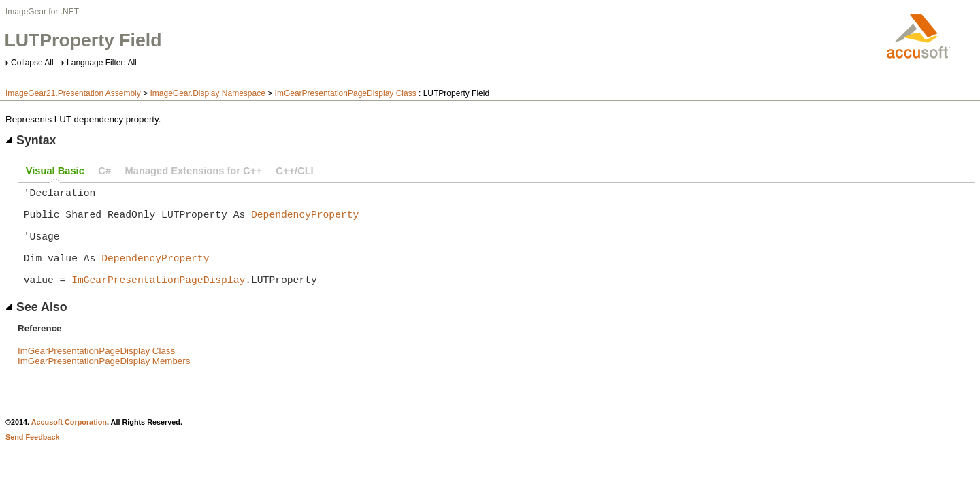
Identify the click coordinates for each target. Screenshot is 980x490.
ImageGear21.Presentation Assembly (73, 93)
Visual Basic (55, 171)
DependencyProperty (305, 222)
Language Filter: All (102, 63)
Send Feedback (32, 459)
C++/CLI (294, 171)
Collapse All (32, 63)
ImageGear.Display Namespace (207, 93)
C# (104, 171)
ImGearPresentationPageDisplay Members (104, 383)
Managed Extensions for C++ (194, 171)
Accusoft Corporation (69, 444)
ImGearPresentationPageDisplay (158, 301)
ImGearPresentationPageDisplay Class (346, 93)
